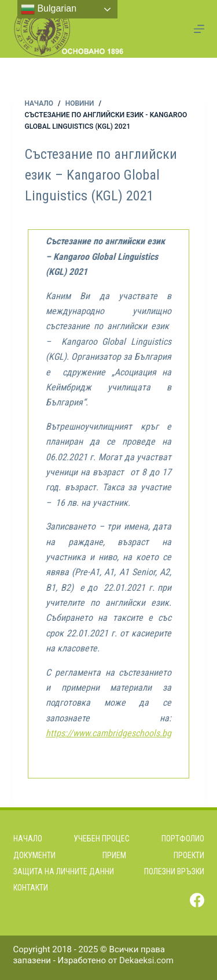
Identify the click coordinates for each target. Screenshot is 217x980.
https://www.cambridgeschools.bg (108, 733)
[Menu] (199, 29)
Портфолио (183, 839)
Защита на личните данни (64, 871)
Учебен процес (102, 839)
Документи (34, 855)
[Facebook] (197, 900)
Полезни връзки (174, 871)
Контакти (31, 888)
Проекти (189, 855)
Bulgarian (49, 9)
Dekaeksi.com (146, 960)
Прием (114, 855)
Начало (28, 839)
